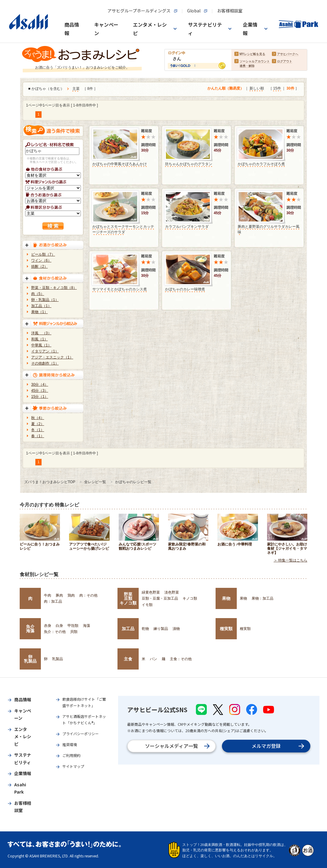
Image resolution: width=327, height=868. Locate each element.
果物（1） (40, 312)
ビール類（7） (43, 254)
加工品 (128, 629)
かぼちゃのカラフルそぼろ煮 (261, 164)
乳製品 (58, 659)
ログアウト (285, 62)
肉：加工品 (53, 601)
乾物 (145, 629)
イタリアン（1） (45, 351)
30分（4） (40, 385)
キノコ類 (190, 598)
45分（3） (40, 391)
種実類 (226, 629)
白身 (59, 626)
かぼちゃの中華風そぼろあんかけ (120, 164)
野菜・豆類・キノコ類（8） (54, 288)
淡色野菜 (172, 592)
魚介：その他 (55, 632)
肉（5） (38, 294)
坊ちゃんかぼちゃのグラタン (189, 164)
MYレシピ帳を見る (252, 54)
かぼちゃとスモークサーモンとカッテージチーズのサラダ (123, 229)
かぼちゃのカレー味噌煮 (185, 289)
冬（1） (38, 430)
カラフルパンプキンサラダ (187, 227)
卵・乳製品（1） (45, 300)
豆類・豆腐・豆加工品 (160, 598)
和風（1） (40, 339)
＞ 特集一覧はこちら (291, 560)
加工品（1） (41, 306)
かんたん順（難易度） (226, 89)
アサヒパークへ (288, 54)
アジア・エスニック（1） (52, 357)
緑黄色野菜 (151, 592)
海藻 (87, 626)
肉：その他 (88, 595)
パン (154, 659)
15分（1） (40, 397)
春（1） (38, 436)
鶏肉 (71, 595)
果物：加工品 (263, 598)
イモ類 (147, 605)
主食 (128, 659)
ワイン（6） (41, 260)
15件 (277, 89)
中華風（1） (41, 345)
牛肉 (48, 595)
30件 (290, 89)
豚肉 (59, 595)
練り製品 (161, 629)
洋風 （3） (41, 333)
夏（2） (38, 424)
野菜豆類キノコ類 (128, 599)
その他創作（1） (45, 363)
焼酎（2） (40, 267)
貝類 (74, 632)
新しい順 (257, 89)
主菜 (76, 89)
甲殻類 (73, 626)
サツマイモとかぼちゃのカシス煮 (120, 289)
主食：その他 (181, 659)
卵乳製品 (30, 659)
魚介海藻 (30, 629)
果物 (226, 598)
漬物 (176, 629)
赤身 (48, 626)
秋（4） (38, 418)
